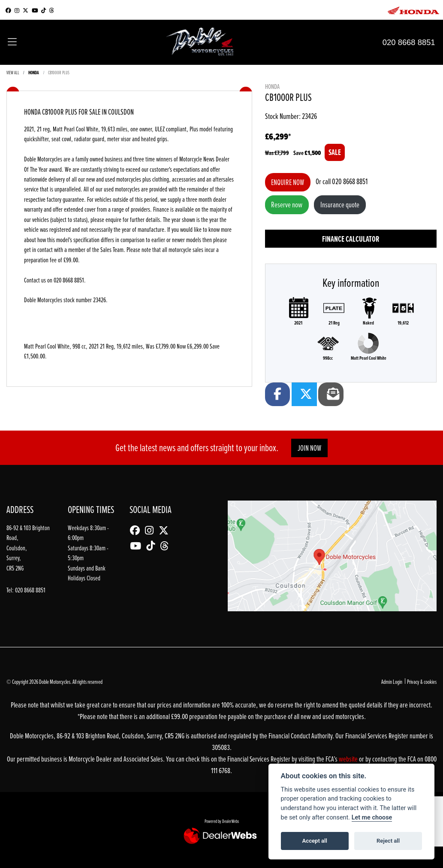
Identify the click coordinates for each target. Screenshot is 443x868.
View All (13, 72)
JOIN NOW (309, 448)
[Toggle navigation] (12, 42)
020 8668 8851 (409, 42)
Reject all (388, 841)
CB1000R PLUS (59, 72)
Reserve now (287, 205)
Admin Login (392, 681)
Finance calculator (351, 239)
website (349, 759)
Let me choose (372, 818)
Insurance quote (340, 205)
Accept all (315, 841)
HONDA (34, 73)
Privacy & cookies (422, 681)
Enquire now (288, 182)
